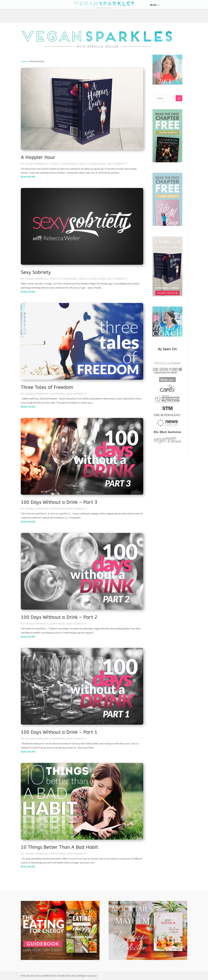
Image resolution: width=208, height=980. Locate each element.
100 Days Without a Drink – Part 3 (59, 502)
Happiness (69, 164)
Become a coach (136, 5)
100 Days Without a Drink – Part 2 (59, 617)
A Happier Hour (38, 157)
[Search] (179, 98)
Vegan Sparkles (37, 164)
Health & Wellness (92, 164)
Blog (153, 5)
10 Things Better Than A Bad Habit (59, 847)
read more (28, 177)
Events (55, 164)
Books (75, 5)
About (63, 5)
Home (52, 5)
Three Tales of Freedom (47, 387)
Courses (88, 5)
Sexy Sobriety (117, 164)
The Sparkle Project (109, 5)
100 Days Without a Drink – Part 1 (59, 732)
